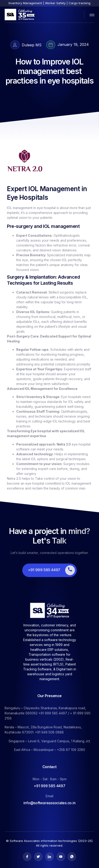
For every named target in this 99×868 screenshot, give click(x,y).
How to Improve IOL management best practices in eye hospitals (50, 71)
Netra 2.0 (64, 444)
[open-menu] (91, 15)
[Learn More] (49, 570)
